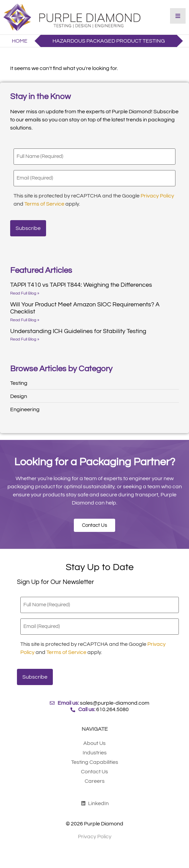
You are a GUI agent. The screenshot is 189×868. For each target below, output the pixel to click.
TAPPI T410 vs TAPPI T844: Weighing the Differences (81, 285)
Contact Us (94, 772)
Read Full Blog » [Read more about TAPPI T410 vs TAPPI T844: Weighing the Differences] (25, 293)
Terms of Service (44, 204)
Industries (95, 753)
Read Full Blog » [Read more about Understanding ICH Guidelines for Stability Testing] (25, 339)
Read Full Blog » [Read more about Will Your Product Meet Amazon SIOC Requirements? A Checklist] (25, 320)
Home (20, 41)
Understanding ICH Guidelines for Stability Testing (78, 331)
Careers (95, 781)
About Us (94, 743)
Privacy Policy (157, 196)
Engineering (25, 409)
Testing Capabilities (95, 762)
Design (19, 396)
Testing (19, 383)
